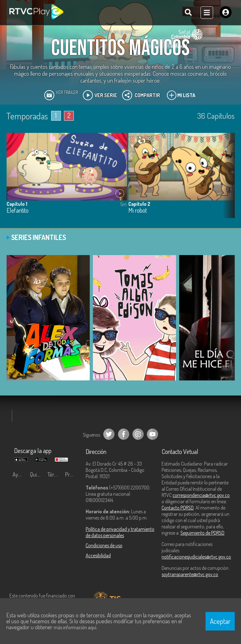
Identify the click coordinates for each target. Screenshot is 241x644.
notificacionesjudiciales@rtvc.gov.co (196, 557)
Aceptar (220, 621)
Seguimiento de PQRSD (202, 533)
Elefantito (18, 211)
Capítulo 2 (139, 204)
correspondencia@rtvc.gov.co (201, 495)
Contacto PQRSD (178, 508)
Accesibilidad (98, 555)
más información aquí (75, 627)
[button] (227, 180)
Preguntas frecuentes (72, 474)
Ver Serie (100, 95)
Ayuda (19, 474)
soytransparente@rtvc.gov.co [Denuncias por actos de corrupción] (190, 574)
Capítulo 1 (17, 204)
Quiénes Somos (37, 474)
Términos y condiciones (55, 474)
